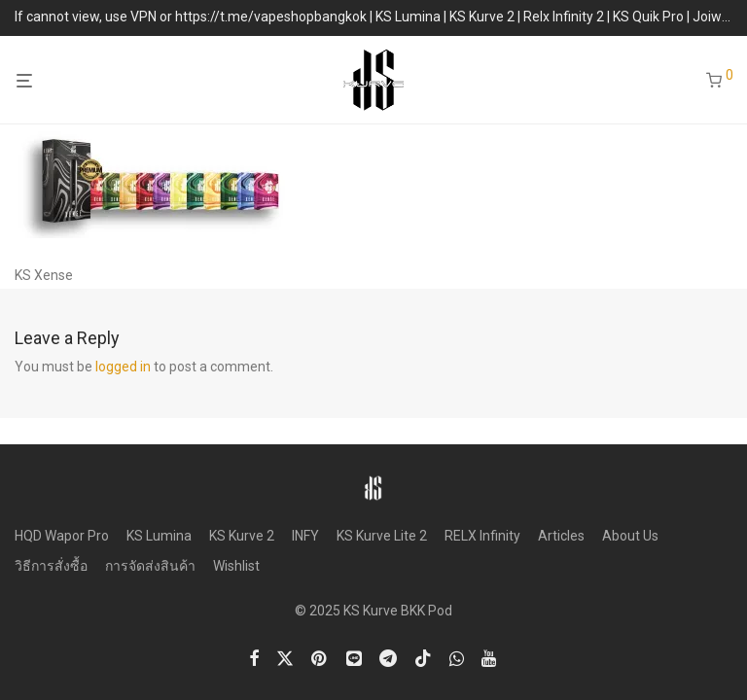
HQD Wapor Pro (62, 536)
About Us (630, 536)
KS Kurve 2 (242, 536)
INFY (305, 536)
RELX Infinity (482, 536)
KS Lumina (159, 536)
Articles (561, 536)
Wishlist (236, 566)
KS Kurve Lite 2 (382, 536)
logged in (123, 367)
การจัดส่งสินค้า (150, 566)
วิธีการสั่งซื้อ (51, 566)
